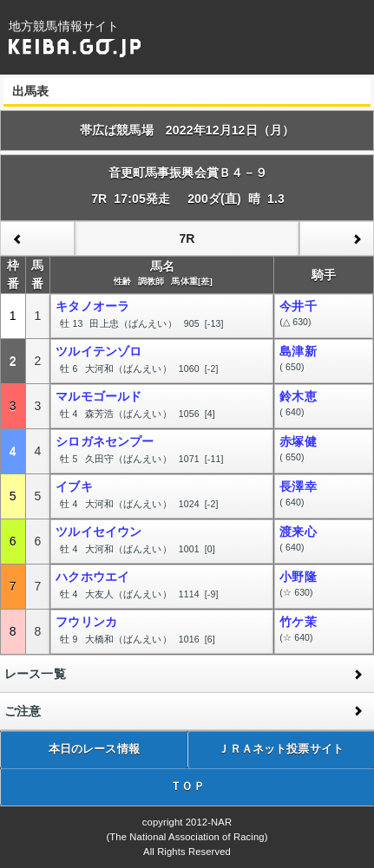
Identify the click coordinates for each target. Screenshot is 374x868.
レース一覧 (35, 674)
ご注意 (23, 711)
